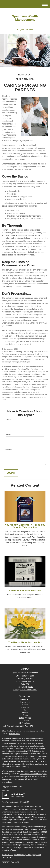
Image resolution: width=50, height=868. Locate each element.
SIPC (45, 829)
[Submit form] (11, 473)
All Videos (25, 721)
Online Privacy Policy (23, 855)
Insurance (25, 707)
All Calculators (25, 723)
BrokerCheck (14, 734)
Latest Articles (25, 718)
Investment (25, 702)
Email (8, 434)
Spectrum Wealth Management (25, 18)
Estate (25, 705)
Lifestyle (25, 715)
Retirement (25, 699)
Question (8, 450)
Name (9, 419)
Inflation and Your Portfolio (25, 590)
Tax (25, 710)
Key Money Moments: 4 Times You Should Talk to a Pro (25, 526)
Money (25, 713)
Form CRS (29, 726)
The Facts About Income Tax (25, 642)
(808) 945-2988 (25, 30)
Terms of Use (7, 855)
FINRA (39, 829)
